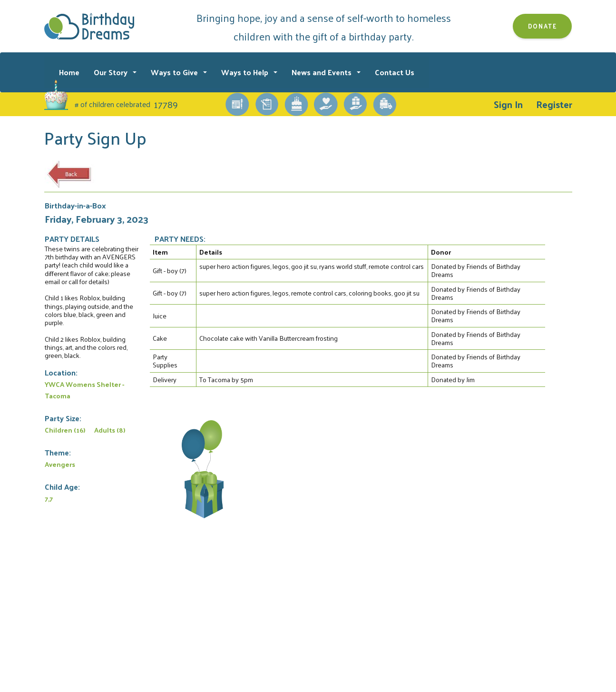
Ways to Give (175, 72)
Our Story (112, 72)
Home (69, 72)
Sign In (508, 104)
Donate (543, 26)
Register (554, 104)
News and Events (323, 72)
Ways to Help (246, 72)
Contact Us (395, 72)
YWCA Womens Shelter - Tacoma (84, 390)
